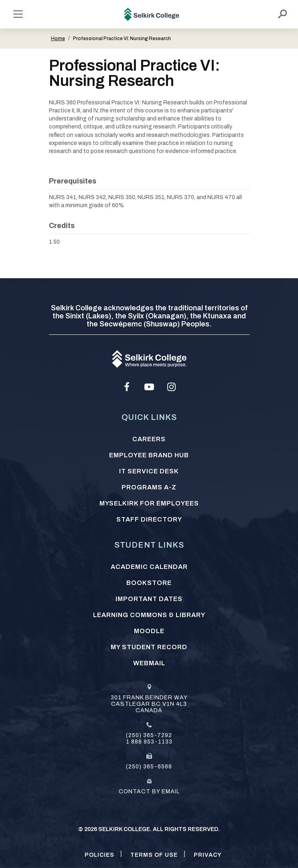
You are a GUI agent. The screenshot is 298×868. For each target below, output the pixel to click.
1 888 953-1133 (149, 742)
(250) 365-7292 (149, 735)
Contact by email (149, 792)
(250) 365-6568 (149, 767)
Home (58, 39)
